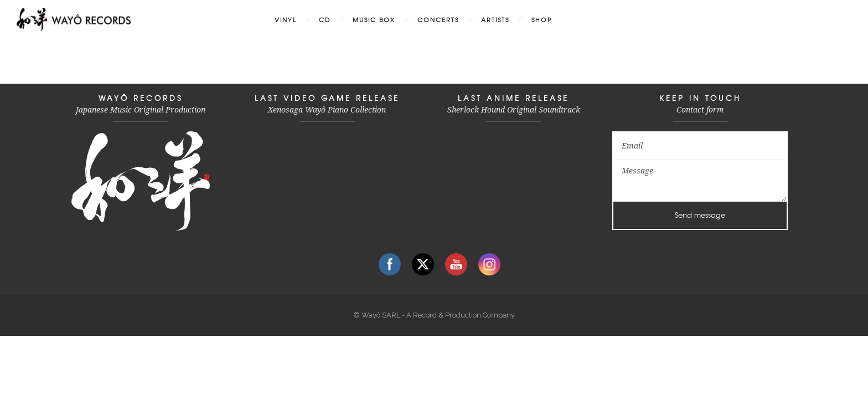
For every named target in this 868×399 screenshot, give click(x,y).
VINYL (286, 19)
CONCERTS (438, 19)
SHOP (542, 19)
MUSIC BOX (374, 19)
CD (325, 19)
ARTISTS (495, 19)
